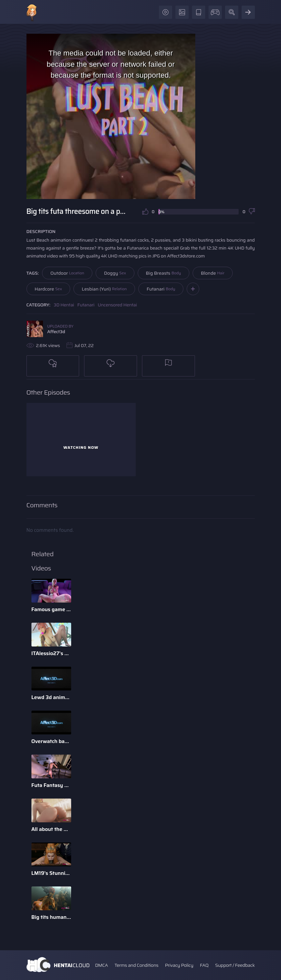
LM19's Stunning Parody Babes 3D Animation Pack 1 (51, 873)
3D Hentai (64, 305)
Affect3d (56, 332)
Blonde (213, 273)
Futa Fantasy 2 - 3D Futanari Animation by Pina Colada (51, 785)
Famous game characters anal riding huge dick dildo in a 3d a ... (51, 609)
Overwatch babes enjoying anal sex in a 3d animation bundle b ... (51, 741)
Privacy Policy (179, 965)
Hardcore (48, 289)
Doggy (115, 273)
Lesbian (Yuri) (104, 289)
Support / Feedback (235, 965)
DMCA (101, 965)
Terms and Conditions (136, 965)
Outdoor (67, 273)
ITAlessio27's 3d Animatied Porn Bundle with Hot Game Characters (51, 653)
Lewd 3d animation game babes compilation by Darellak (51, 697)
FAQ (204, 965)
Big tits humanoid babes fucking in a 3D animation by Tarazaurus (51, 917)
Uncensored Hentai (117, 305)
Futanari (161, 289)
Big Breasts (164, 273)
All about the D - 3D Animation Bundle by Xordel (51, 829)
